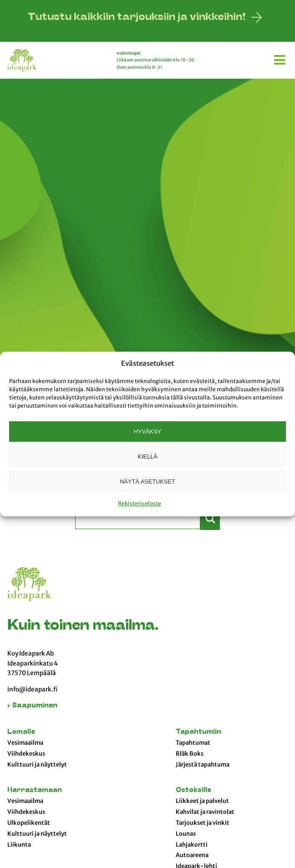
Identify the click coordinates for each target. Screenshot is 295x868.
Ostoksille (193, 790)
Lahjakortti (192, 845)
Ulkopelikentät (29, 823)
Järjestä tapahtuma (203, 765)
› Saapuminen (32, 706)
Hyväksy (147, 431)
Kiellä (147, 457)
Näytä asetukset (147, 482)
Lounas (186, 834)
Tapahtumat (193, 743)
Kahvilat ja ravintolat (205, 812)
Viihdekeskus (26, 754)
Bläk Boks (190, 754)
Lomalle (21, 732)
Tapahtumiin (198, 732)
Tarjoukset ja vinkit (203, 823)
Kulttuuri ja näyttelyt (37, 765)
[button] (281, 58)
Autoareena (192, 855)
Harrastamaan (35, 790)
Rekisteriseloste (140, 503)
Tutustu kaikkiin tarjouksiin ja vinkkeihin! (137, 18)
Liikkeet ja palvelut (202, 801)
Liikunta (19, 845)
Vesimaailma (25, 743)
